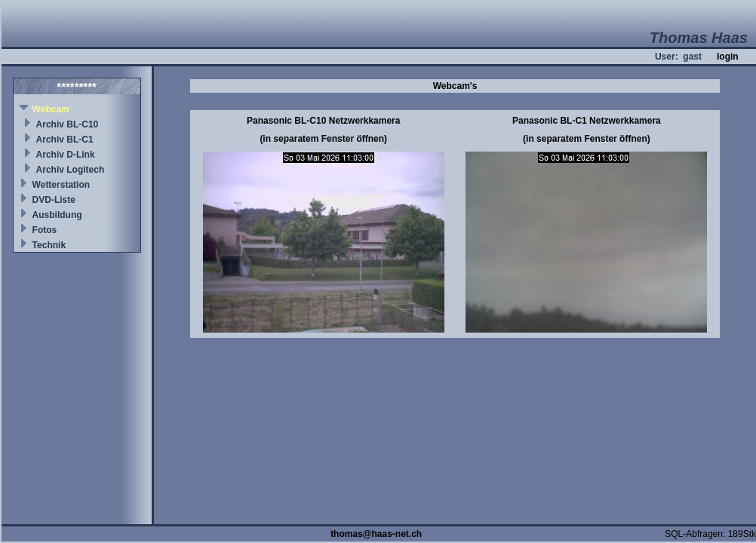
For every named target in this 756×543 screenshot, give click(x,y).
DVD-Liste (54, 200)
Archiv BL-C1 (65, 140)
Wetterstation (61, 185)
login (728, 57)
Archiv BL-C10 (68, 124)
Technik (49, 245)
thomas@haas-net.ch (376, 534)
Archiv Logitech (71, 170)
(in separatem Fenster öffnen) (323, 139)
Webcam (51, 109)
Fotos (45, 230)
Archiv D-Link (66, 155)
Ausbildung (57, 215)
